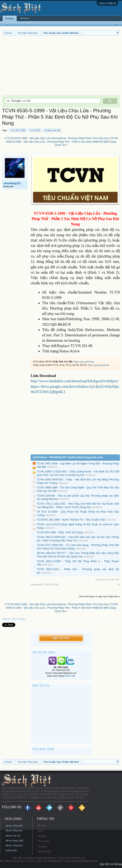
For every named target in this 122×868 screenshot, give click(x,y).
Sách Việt (70, 676)
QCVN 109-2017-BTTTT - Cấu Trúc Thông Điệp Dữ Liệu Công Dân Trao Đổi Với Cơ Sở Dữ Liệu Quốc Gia (78, 555)
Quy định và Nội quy (111, 864)
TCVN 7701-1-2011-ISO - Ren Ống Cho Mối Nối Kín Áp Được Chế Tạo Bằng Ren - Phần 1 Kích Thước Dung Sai (78, 505)
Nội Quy (42, 836)
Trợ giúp (42, 846)
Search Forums (11, 24)
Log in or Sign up (107, 3)
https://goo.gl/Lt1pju (84, 362)
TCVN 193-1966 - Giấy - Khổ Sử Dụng (60, 532)
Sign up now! (61, 638)
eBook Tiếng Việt (14, 826)
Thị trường (43, 841)
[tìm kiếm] (52, 101)
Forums (10, 18)
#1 (119, 584)
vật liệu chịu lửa (52, 130)
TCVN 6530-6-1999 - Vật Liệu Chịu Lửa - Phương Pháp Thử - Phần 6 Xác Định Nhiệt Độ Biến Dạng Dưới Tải (62, 142)
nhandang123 (12, 183)
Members (25, 18)
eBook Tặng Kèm (14, 845)
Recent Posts (30, 24)
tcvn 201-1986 (18, 130)
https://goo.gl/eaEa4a (98, 365)
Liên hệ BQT (45, 852)
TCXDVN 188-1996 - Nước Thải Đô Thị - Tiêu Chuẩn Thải (71, 520)
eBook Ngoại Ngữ (14, 841)
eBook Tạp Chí (13, 836)
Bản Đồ (42, 826)
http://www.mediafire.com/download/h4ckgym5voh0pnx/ (75, 381)
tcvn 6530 (34, 130)
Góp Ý (41, 831)
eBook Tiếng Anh (14, 831)
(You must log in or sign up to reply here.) (99, 596)
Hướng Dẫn (11, 850)
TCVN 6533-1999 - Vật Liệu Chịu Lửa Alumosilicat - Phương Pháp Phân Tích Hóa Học (57, 138)
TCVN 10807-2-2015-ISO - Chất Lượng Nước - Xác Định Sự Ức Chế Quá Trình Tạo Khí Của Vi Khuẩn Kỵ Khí (78, 473)
